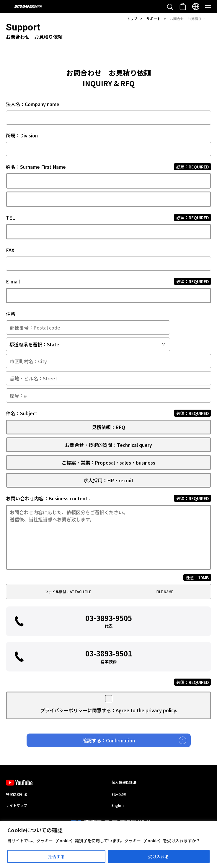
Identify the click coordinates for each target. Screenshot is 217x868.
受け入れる (159, 856)
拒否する (56, 856)
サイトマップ (17, 805)
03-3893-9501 (109, 656)
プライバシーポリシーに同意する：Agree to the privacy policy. (109, 710)
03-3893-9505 (109, 621)
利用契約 (119, 794)
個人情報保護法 (124, 782)
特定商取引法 (17, 794)
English (118, 805)
